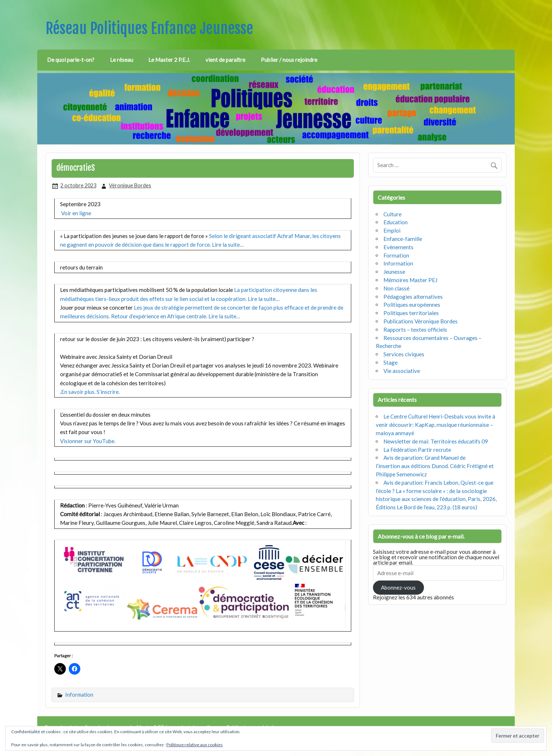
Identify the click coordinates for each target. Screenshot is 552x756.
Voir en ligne (76, 213)
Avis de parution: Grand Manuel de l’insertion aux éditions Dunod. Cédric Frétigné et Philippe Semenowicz (435, 466)
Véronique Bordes (130, 185)
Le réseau (122, 60)
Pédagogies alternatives (413, 297)
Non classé (396, 288)
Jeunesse (394, 272)
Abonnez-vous (398, 587)
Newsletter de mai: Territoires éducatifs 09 (436, 441)
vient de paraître (225, 60)
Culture (392, 214)
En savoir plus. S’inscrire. (90, 392)
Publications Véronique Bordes (421, 321)
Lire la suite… (228, 245)
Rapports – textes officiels (415, 330)
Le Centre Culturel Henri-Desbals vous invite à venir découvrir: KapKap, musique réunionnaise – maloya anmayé (436, 425)
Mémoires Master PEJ (410, 280)
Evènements (398, 247)
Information (79, 695)
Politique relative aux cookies (195, 745)
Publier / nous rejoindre (289, 60)
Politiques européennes (412, 305)
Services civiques (404, 354)
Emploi (392, 230)
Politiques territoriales (411, 313)
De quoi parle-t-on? (71, 60)
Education (396, 222)
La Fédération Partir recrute (417, 450)
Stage (390, 362)
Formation (396, 255)
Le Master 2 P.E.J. (169, 60)
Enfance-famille (403, 239)
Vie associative (402, 371)
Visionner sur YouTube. (88, 441)
